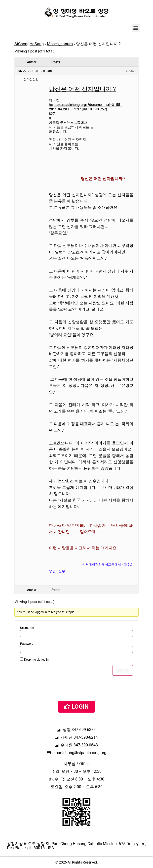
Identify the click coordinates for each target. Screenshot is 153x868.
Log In (123, 670)
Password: (27, 644)
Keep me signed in (36, 660)
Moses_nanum (60, 44)
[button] (136, 28)
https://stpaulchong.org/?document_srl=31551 (85, 105)
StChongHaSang (29, 44)
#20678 (131, 71)
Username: (27, 628)
